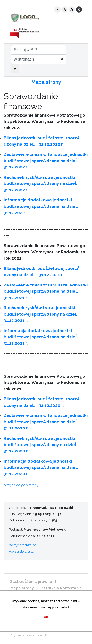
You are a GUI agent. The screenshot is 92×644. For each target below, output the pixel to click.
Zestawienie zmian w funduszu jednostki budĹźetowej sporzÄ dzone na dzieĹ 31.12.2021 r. (46, 291)
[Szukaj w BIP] (39, 50)
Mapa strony (46, 82)
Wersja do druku (21, 551)
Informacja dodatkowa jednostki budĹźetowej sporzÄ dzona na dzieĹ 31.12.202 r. (42, 206)
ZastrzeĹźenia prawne (31, 582)
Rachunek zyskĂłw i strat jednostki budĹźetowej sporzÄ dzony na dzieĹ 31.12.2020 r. (42, 445)
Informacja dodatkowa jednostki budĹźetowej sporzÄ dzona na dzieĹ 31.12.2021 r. (42, 337)
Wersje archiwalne (22, 545)
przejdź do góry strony (21, 485)
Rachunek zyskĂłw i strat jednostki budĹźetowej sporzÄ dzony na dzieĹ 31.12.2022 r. (42, 184)
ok (46, 617)
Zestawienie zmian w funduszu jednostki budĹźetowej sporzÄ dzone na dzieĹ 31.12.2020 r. (46, 422)
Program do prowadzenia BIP (28, 635)
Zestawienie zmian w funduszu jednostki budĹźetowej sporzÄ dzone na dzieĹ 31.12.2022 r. (46, 161)
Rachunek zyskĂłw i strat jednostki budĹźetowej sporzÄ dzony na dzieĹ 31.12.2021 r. (42, 314)
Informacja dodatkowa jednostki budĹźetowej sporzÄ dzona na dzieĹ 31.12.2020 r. (42, 467)
